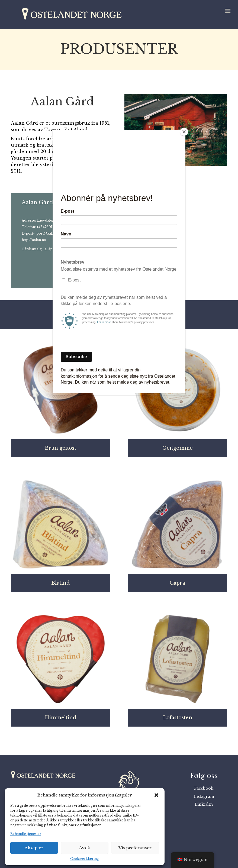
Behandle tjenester (26, 834)
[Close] (184, 132)
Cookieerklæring (85, 859)
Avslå (85, 848)
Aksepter (34, 848)
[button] (156, 795)
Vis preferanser (135, 848)
